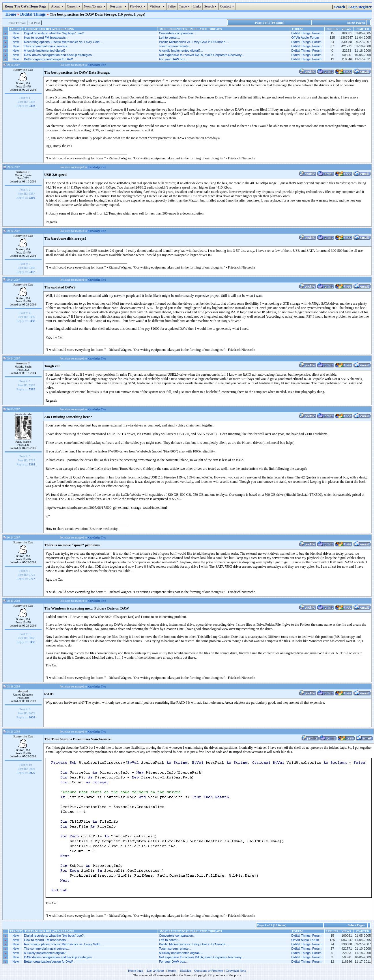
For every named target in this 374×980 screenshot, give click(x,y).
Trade (185, 6)
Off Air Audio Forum (305, 38)
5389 (32, 389)
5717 (32, 579)
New (16, 33)
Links (197, 6)
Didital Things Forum (306, 33)
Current (75, 6)
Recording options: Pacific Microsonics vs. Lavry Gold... (63, 42)
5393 (32, 464)
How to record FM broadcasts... (46, 38)
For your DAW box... (173, 59)
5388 (32, 321)
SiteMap (186, 970)
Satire (172, 6)
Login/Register (360, 7)
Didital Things (33, 14)
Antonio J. (23, 172)
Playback (139, 6)
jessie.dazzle (23, 414)
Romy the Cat (23, 70)
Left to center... (170, 38)
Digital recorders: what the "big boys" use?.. (55, 33)
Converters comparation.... (178, 33)
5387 (32, 272)
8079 (32, 773)
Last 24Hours (156, 970)
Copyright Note (236, 970)
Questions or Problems (209, 970)
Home (11, 14)
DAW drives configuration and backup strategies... (59, 55)
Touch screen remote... (175, 46)
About (58, 6)
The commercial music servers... (47, 46)
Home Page (136, 970)
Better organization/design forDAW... (50, 59)
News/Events (95, 6)
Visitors (157, 6)
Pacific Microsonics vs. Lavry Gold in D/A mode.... (194, 42)
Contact (228, 6)
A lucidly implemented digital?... (181, 51)
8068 (32, 717)
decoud (23, 691)
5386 (32, 106)
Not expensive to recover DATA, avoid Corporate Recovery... (202, 55)
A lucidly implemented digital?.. (46, 51)
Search (211, 6)
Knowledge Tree (97, 65)
